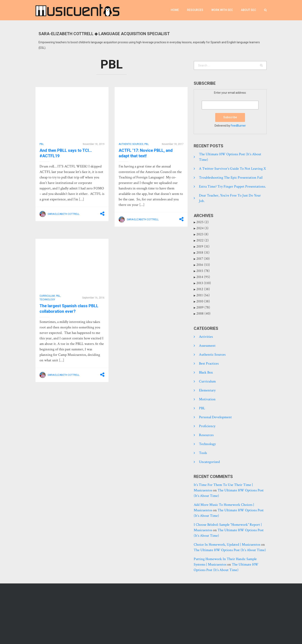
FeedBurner (238, 126)
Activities (206, 337)
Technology (47, 300)
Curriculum (47, 296)
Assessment (207, 346)
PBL (42, 144)
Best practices (209, 363)
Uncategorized (209, 462)
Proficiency (207, 426)
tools (203, 453)
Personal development (215, 417)
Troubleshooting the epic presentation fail (231, 178)
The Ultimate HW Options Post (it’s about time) (230, 157)
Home (175, 10)
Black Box (206, 372)
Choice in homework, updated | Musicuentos (227, 545)
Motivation (207, 399)
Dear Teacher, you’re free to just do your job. (230, 198)
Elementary (207, 390)
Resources (195, 10)
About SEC (248, 10)
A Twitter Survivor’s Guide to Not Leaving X (232, 169)
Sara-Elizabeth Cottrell (64, 214)
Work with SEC (222, 10)
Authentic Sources (131, 144)
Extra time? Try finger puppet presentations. (232, 186)
